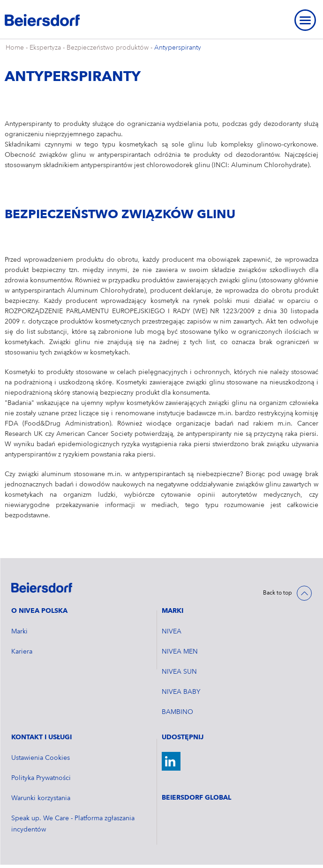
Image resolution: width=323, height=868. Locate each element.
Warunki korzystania (41, 798)
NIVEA (172, 632)
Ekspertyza (45, 48)
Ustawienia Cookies (41, 758)
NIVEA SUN (179, 672)
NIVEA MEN (180, 652)
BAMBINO (177, 712)
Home (15, 48)
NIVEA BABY (181, 692)
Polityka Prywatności (41, 778)
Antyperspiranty (178, 48)
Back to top (278, 593)
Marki (19, 632)
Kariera (22, 652)
